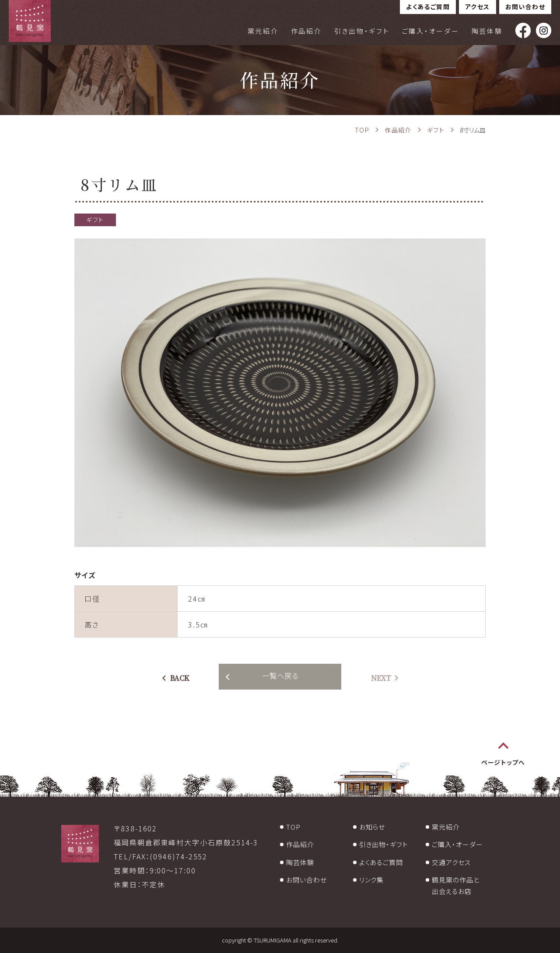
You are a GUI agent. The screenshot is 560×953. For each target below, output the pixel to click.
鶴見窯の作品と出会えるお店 (455, 885)
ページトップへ (503, 762)
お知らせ (372, 827)
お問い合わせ (525, 7)
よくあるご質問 (428, 7)
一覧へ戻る (280, 675)
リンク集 (372, 880)
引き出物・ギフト (362, 31)
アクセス (478, 7)
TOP (293, 827)
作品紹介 (306, 31)
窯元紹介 (263, 31)
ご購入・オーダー (431, 31)
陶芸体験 (487, 31)
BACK (180, 678)
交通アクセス (451, 862)
